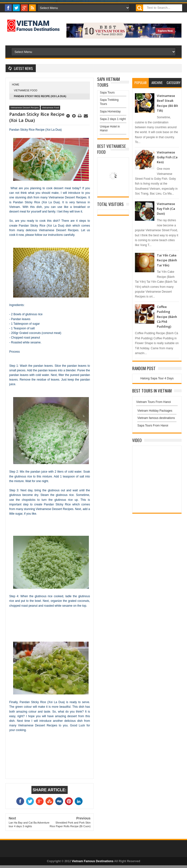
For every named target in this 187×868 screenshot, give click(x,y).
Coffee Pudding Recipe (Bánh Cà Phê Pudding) (167, 317)
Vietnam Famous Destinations (93, 861)
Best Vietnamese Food (112, 149)
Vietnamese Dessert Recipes (25, 108)
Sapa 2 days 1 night (113, 119)
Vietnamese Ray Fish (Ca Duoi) (166, 209)
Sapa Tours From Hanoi (153, 425)
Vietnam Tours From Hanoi (153, 402)
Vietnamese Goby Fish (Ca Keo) (167, 157)
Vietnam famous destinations (156, 418)
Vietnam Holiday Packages (157, 412)
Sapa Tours (107, 93)
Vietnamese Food (26, 90)
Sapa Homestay (110, 111)
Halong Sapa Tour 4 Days (157, 378)
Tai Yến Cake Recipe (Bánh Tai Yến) (167, 260)
